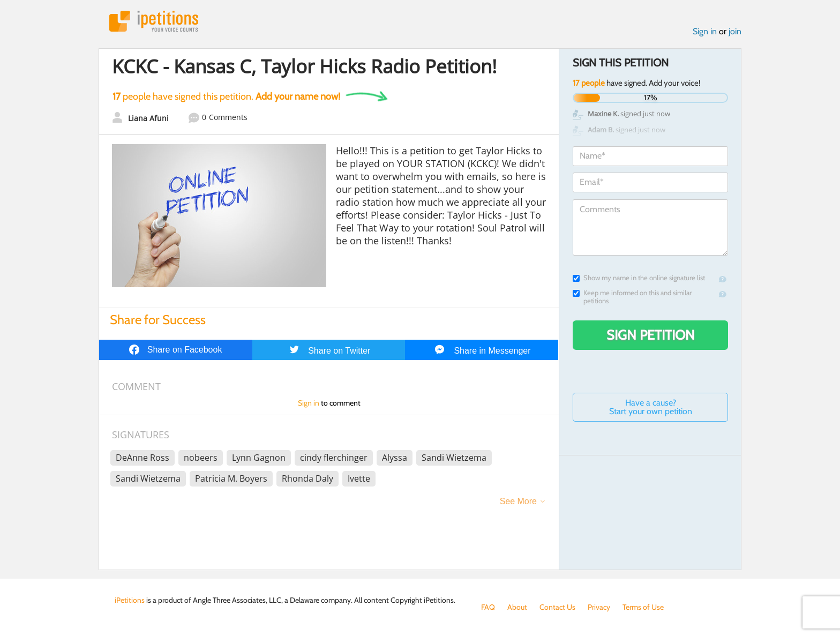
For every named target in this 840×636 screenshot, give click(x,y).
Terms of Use (643, 607)
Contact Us (557, 607)
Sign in (705, 31)
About (517, 607)
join (735, 31)
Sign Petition (651, 335)
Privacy (599, 607)
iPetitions (154, 21)
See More (518, 501)
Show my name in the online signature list (639, 278)
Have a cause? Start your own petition (651, 407)
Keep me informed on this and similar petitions (632, 297)
